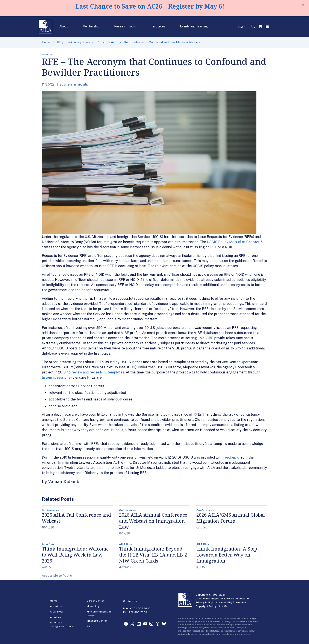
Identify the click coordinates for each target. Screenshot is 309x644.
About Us (56, 606)
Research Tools (125, 26)
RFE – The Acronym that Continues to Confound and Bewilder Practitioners (148, 42)
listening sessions (56, 377)
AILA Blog (56, 612)
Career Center (95, 601)
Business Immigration (75, 84)
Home (46, 42)
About (64, 26)
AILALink (56, 617)
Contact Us (130, 601)
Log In (242, 26)
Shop (90, 626)
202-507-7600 (141, 608)
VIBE (125, 333)
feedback (231, 457)
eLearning (93, 606)
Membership (91, 26)
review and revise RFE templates (98, 372)
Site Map (224, 606)
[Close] (303, 5)
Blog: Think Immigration (73, 42)
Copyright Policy (206, 606)
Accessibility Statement (231, 602)
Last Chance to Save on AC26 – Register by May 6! (150, 6)
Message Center (97, 621)
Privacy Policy (204, 602)
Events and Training (194, 26)
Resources (158, 26)
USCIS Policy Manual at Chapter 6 (235, 242)
